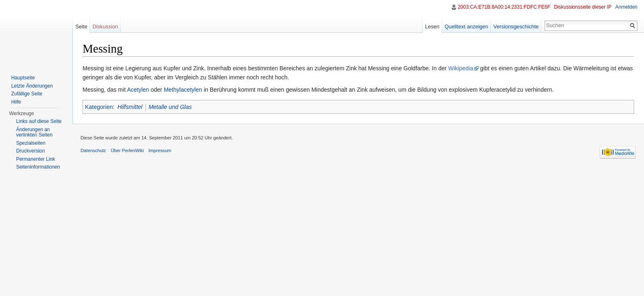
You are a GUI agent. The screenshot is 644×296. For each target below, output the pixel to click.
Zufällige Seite (27, 94)
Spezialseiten (31, 143)
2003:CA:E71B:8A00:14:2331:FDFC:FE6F (504, 7)
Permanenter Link (36, 159)
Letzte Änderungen (32, 86)
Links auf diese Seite (39, 121)
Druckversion (30, 151)
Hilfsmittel (130, 107)
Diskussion (105, 27)
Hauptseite (23, 78)
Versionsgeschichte (516, 27)
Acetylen (138, 90)
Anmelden (626, 7)
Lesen (432, 27)
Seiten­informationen (38, 167)
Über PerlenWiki (127, 150)
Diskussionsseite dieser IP (583, 7)
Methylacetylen (183, 90)
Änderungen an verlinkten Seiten (34, 132)
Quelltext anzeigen (467, 27)
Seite (81, 27)
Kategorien (99, 107)
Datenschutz (93, 150)
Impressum (160, 150)
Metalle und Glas (170, 107)
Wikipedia (461, 68)
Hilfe (16, 102)
